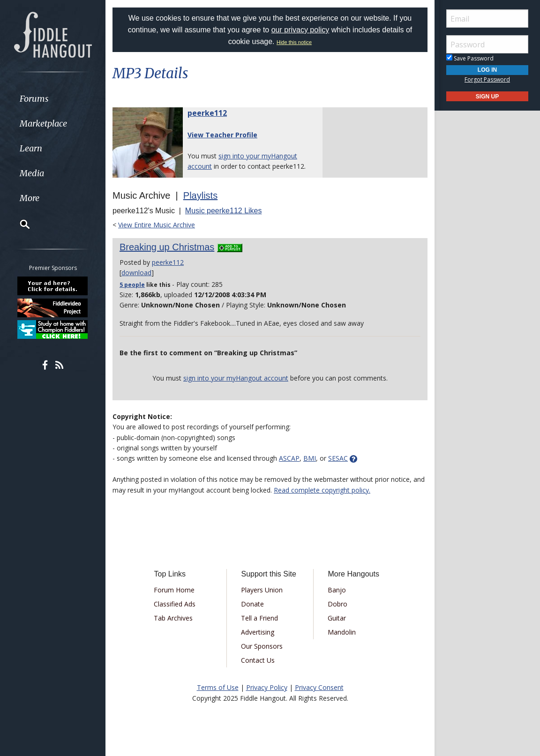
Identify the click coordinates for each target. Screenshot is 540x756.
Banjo (337, 590)
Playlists (200, 195)
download (136, 273)
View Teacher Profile (222, 135)
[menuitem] (53, 99)
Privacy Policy (267, 687)
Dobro (337, 604)
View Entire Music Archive (157, 225)
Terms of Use (218, 687)
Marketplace (43, 124)
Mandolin (342, 632)
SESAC (338, 458)
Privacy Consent (319, 687)
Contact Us (258, 660)
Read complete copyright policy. (322, 490)
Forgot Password (487, 79)
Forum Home (174, 590)
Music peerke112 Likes (224, 211)
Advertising (258, 632)
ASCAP (289, 458)
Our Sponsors (262, 646)
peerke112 (207, 113)
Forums (34, 99)
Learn (31, 148)
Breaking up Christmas (167, 247)
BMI (310, 458)
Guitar (337, 618)
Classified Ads (175, 604)
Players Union (262, 590)
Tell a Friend (259, 618)
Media (32, 173)
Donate (252, 604)
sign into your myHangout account (236, 378)
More (30, 198)
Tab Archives (173, 618)
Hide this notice (294, 42)
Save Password (470, 58)
